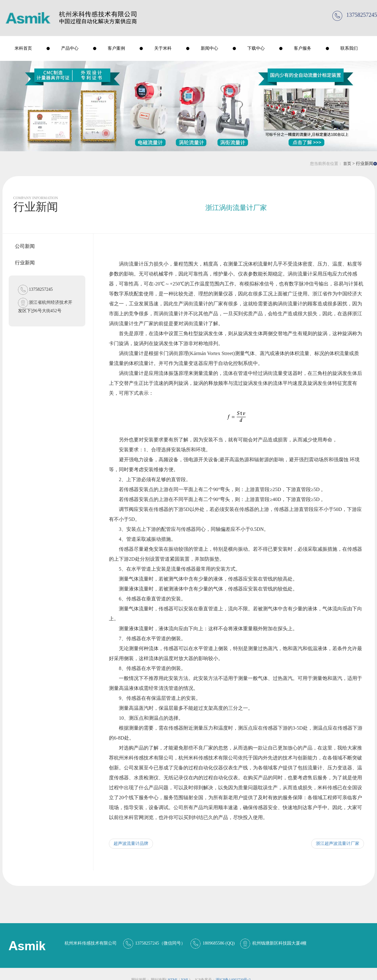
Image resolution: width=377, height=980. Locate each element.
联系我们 (349, 48)
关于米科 (163, 48)
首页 (347, 164)
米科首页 (23, 48)
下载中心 (256, 48)
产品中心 (70, 48)
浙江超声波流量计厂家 (338, 843)
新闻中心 (209, 48)
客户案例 (116, 48)
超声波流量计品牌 (131, 843)
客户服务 (303, 48)
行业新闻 (25, 263)
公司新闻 (25, 246)
